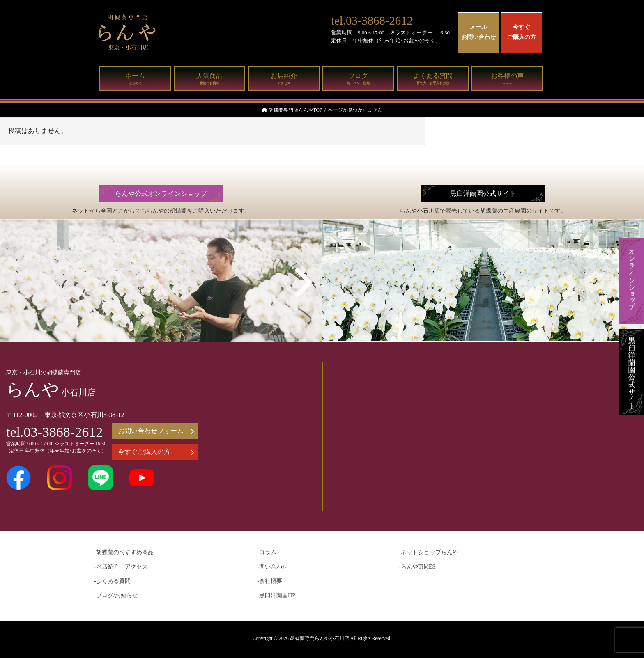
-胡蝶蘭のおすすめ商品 (124, 552)
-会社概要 (270, 581)
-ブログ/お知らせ (116, 595)
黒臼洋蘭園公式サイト (483, 194)
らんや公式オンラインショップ (161, 194)
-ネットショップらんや (429, 552)
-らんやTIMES (417, 567)
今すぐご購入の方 (522, 32)
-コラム (267, 552)
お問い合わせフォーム (156, 431)
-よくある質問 (112, 581)
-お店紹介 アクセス (121, 567)
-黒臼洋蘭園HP (276, 595)
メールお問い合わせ (478, 32)
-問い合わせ (273, 567)
